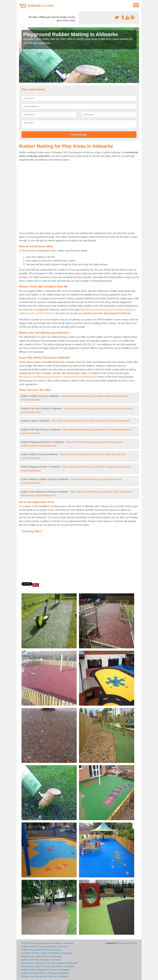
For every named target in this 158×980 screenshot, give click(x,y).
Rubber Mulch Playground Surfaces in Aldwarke (46, 970)
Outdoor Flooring (128, 943)
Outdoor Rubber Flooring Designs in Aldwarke (45, 946)
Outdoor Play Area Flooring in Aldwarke (41, 950)
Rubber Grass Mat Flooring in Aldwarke (41, 956)
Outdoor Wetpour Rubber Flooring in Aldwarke (45, 973)
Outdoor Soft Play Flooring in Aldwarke (41, 960)
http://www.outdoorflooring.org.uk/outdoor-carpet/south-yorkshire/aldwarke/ (58, 377)
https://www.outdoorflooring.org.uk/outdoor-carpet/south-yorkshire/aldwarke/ (90, 421)
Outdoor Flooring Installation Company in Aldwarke (47, 943)
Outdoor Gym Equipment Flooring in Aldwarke (45, 976)
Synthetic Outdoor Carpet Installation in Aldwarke (46, 953)
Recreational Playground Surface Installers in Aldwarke (49, 963)
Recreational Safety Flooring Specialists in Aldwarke (48, 966)
